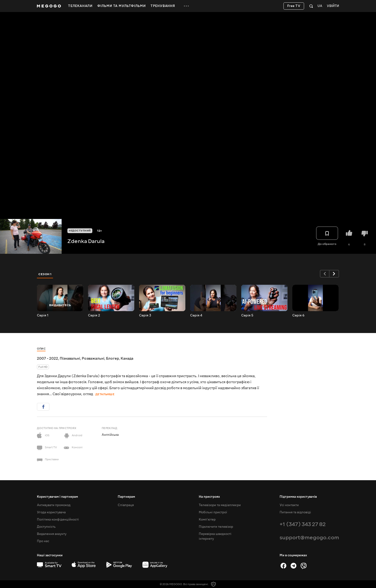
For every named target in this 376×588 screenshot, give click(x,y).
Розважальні (93, 358)
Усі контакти (289, 505)
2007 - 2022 (47, 358)
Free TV (294, 6)
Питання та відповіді (295, 512)
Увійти (333, 6)
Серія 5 (247, 315)
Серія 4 (196, 315)
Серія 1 (43, 315)
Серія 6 (298, 315)
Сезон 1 (45, 274)
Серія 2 (94, 315)
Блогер (112, 358)
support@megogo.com (309, 537)
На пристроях (209, 497)
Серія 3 (145, 315)
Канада (127, 358)
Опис (41, 349)
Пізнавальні (70, 358)
